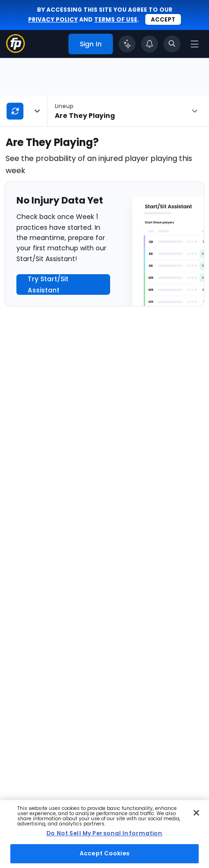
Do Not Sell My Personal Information (104, 833)
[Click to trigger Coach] (127, 44)
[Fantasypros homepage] (15, 50)
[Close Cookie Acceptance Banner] (196, 813)
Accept (163, 19)
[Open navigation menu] (194, 44)
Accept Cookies (104, 853)
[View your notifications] (149, 44)
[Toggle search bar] (172, 44)
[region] (104, 834)
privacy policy (53, 19)
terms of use (116, 19)
